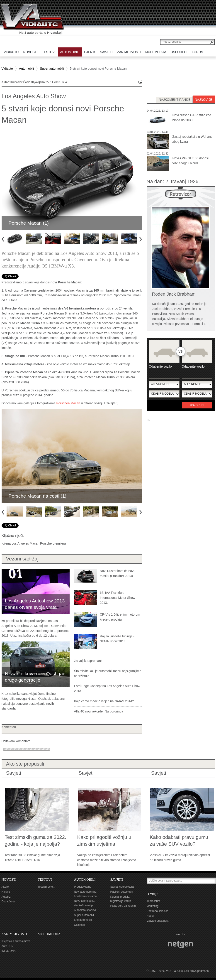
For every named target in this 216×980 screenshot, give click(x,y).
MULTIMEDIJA (49, 934)
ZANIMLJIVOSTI (14, 934)
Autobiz (6, 897)
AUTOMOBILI (85, 879)
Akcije (5, 887)
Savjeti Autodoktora (122, 887)
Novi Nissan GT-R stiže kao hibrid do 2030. (192, 118)
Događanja (8, 901)
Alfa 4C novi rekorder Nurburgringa (99, 711)
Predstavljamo (83, 887)
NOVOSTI (9, 879)
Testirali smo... (47, 887)
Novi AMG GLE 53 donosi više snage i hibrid (191, 161)
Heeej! (151, 916)
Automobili (26, 69)
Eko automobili (83, 920)
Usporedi (197, 405)
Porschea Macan (68, 403)
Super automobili (52, 69)
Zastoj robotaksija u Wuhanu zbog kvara (193, 139)
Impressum (153, 901)
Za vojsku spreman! (88, 661)
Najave (6, 892)
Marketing (153, 906)
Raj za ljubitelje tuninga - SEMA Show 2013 (117, 639)
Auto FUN (8, 946)
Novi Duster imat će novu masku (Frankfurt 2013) (118, 573)
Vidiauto (7, 69)
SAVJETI (117, 879)
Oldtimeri (80, 925)
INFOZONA (9, 951)
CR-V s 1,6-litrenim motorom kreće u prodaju (120, 617)
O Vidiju (153, 894)
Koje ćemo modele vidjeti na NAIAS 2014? (104, 701)
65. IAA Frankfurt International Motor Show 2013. (118, 598)
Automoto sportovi (85, 910)
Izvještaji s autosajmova (16, 941)
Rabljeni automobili (122, 892)
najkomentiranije (175, 100)
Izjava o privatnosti (158, 921)
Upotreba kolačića (158, 911)
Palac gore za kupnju (123, 906)
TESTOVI (45, 879)
